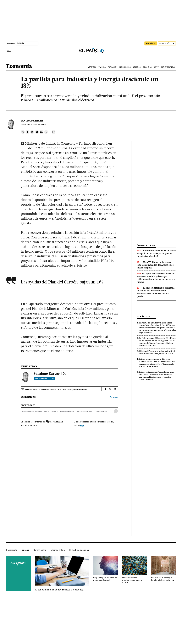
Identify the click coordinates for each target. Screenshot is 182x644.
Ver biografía (44, 378)
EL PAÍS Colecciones (79, 550)
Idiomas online (58, 550)
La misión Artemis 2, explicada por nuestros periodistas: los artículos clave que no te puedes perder (156, 292)
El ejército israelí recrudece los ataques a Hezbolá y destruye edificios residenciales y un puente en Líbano (156, 278)
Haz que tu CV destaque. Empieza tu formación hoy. (163, 579)
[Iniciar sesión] (167, 43)
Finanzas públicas (84, 412)
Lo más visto (143, 316)
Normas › (114, 397)
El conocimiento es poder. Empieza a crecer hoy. (59, 590)
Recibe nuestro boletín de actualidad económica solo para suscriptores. (56, 389)
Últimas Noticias (168, 67)
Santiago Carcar (32, 121)
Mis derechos (125, 67)
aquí (82, 425)
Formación (112, 67)
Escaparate (12, 550)
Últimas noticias (146, 245)
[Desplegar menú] (9, 51)
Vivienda (102, 67)
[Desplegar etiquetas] (116, 411)
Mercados (92, 67)
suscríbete (151, 43)
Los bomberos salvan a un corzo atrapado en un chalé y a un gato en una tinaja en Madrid (156, 253)
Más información (29, 425)
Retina (156, 67)
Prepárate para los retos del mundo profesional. (105, 579)
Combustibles (101, 412)
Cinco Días (147, 67)
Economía (19, 66)
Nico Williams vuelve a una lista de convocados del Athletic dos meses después (155, 265)
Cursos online (40, 550)
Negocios (137, 67)
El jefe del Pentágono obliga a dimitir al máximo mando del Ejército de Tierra (157, 352)
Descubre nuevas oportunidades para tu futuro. (132, 580)
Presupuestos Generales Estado (35, 412)
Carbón (54, 412)
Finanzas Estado (67, 412)
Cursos (25, 550)
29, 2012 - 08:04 (37, 125)
